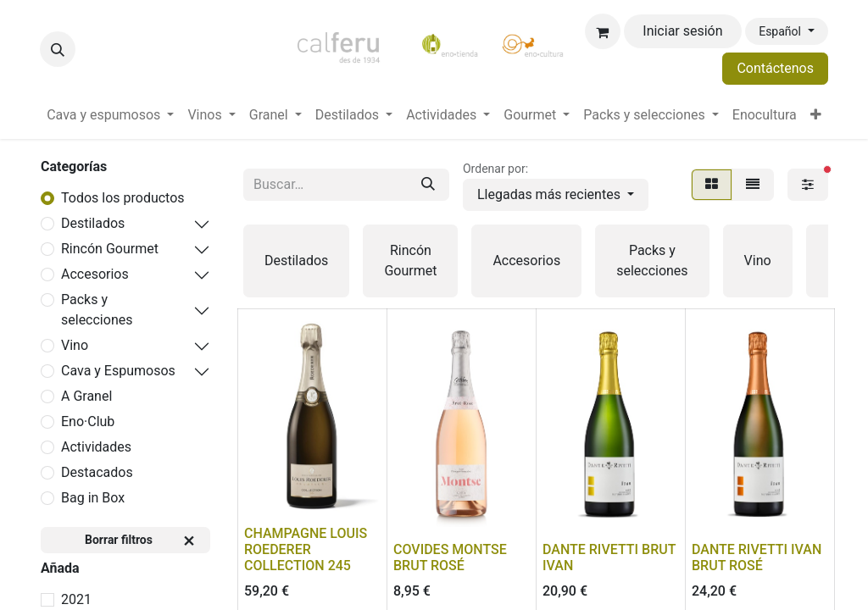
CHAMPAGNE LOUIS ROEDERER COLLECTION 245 (306, 549)
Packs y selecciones (97, 310)
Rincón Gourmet (110, 249)
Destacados (97, 472)
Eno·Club (88, 421)
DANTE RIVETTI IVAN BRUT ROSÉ (757, 557)
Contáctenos (775, 68)
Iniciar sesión (682, 31)
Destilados (93, 223)
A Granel (86, 396)
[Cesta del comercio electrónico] (603, 31)
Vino (75, 345)
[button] (58, 49)
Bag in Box (93, 498)
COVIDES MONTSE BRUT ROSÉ (450, 557)
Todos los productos (123, 198)
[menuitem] (110, 115)
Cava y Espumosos (118, 371)
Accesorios (95, 274)
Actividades (96, 447)
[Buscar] (428, 185)
